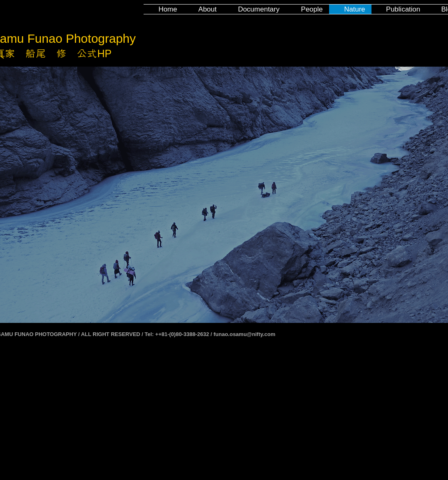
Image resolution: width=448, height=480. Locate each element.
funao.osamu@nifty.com (244, 334)
